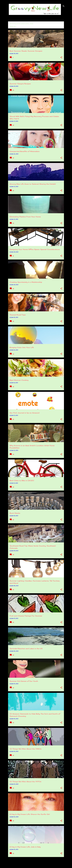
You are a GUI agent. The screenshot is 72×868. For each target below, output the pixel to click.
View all (13, 26)
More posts (36, 862)
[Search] (64, 6)
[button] (61, 58)
